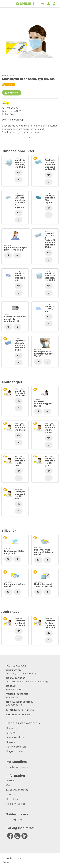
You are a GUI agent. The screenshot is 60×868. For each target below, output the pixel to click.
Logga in (13, 93)
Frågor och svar (15, 751)
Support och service (17, 790)
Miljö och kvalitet (16, 804)
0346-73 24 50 (14, 697)
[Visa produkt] (19, 180)
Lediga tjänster (15, 820)
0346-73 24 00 (14, 690)
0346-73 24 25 (14, 705)
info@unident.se (25, 710)
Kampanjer (12, 728)
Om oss (10, 785)
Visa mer (29, 138)
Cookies (7, 862)
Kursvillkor (12, 799)
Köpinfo (11, 742)
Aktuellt (11, 781)
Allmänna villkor (15, 737)
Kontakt (11, 795)
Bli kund (11, 733)
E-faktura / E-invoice (17, 767)
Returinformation (16, 747)
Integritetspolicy (12, 858)
